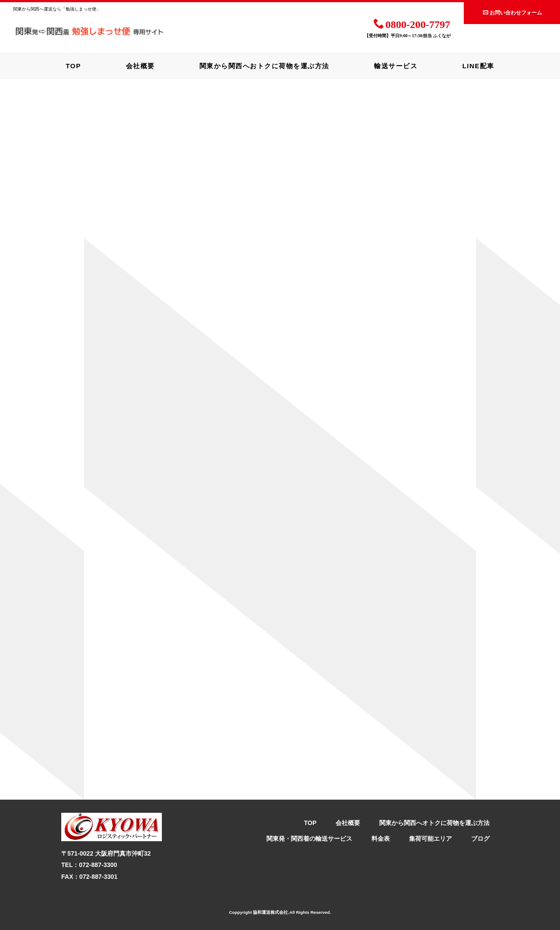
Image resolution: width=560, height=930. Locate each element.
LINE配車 (478, 66)
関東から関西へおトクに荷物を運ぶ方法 (264, 66)
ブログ (480, 839)
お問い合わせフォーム (513, 12)
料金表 (381, 839)
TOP (73, 66)
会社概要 (140, 66)
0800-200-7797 (412, 24)
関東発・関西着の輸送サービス (309, 839)
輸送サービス (396, 66)
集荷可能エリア (430, 839)
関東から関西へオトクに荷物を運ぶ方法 (434, 823)
